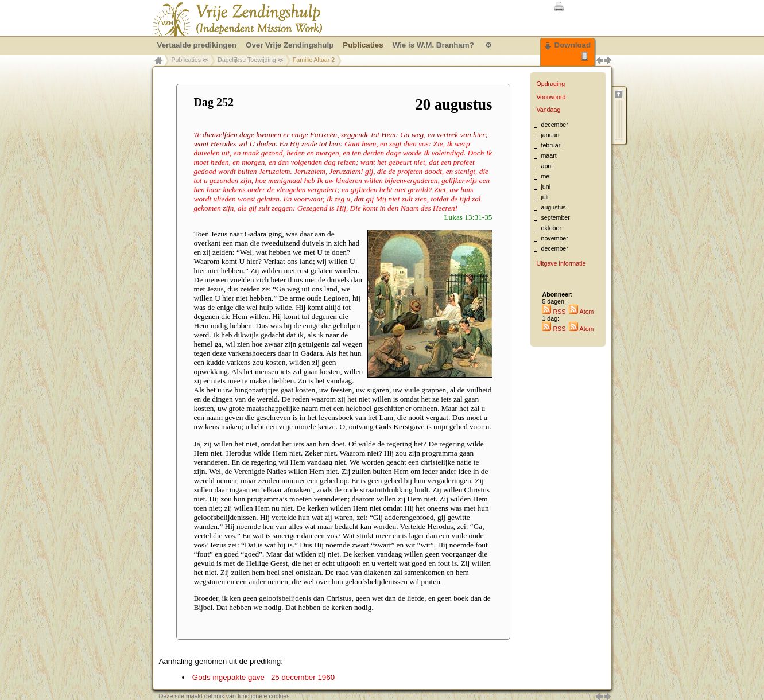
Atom (581, 312)
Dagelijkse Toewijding (247, 60)
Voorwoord (551, 97)
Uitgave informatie (561, 263)
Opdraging (550, 84)
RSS (554, 312)
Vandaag (548, 110)
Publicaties (187, 60)
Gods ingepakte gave (263, 677)
